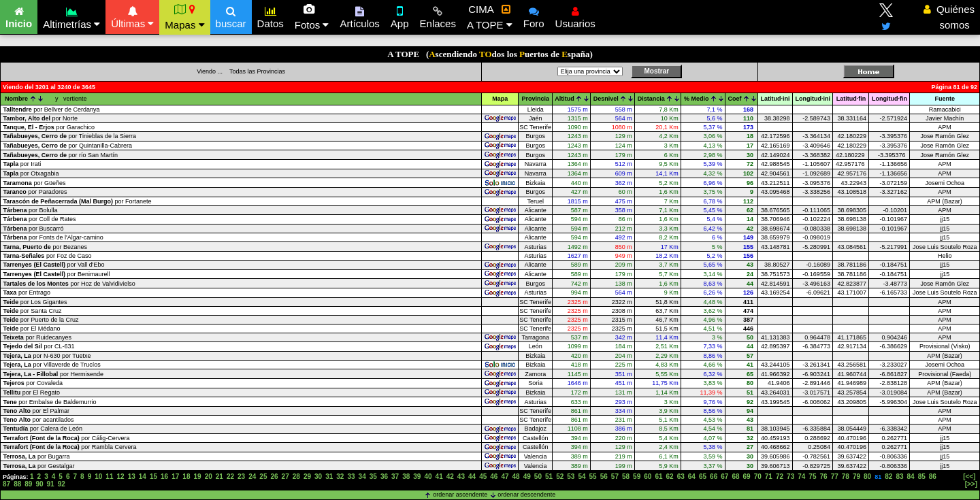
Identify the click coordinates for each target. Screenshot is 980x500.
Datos (271, 16)
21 (219, 477)
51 (549, 477)
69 (747, 477)
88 (17, 484)
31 (329, 477)
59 (637, 477)
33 (351, 477)
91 (51, 484)
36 (384, 477)
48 (516, 477)
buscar (231, 16)
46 (494, 477)
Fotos (312, 17)
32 (340, 477)
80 (867, 477)
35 (373, 477)
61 (658, 477)
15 (153, 477)
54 (582, 477)
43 (461, 477)
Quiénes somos (949, 17)
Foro (534, 16)
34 (362, 477)
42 (450, 477)
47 (505, 477)
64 (692, 477)
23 (241, 477)
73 (790, 477)
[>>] (971, 484)
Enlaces (438, 16)
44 (472, 477)
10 (98, 477)
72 (780, 477)
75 (812, 477)
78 (846, 477)
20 (209, 477)
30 (318, 477)
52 (560, 477)
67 (724, 477)
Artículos (359, 16)
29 (307, 477)
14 (143, 477)
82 (888, 477)
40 (428, 477)
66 (714, 477)
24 (252, 477)
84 (911, 477)
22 (230, 477)
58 (626, 477)
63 (681, 477)
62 (670, 477)
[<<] (969, 477)
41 (439, 477)
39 (417, 477)
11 (109, 477)
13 (132, 477)
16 (164, 477)
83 (899, 477)
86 (933, 477)
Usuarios (575, 16)
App (400, 16)
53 (571, 477)
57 (615, 477)
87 (6, 484)
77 (835, 477)
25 (263, 477)
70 (758, 477)
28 (296, 477)
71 (769, 477)
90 (39, 484)
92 (62, 484)
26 (274, 477)
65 (703, 477)
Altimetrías (71, 16)
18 (186, 477)
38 (406, 477)
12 (121, 477)
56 (604, 477)
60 (648, 477)
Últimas (132, 16)
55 (593, 477)
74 (801, 477)
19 (197, 477)
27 (285, 477)
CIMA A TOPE (490, 17)
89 (28, 484)
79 (856, 477)
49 (527, 477)
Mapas (184, 17)
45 (483, 477)
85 (922, 477)
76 (824, 477)
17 (175, 477)
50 (538, 477)
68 (735, 477)
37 (395, 477)
